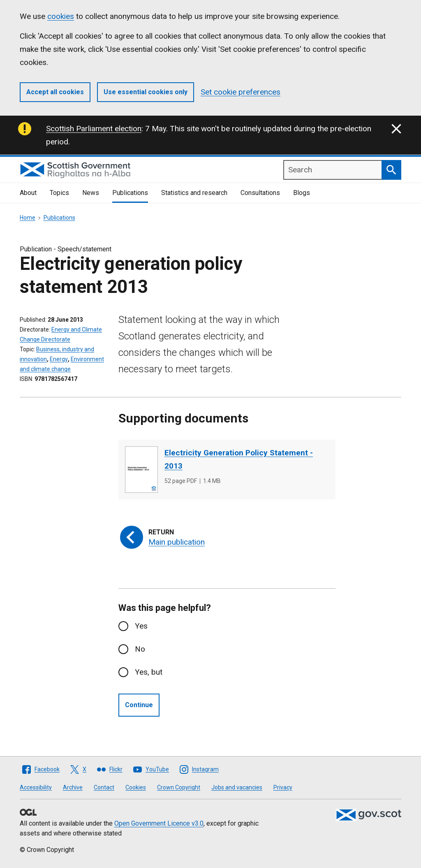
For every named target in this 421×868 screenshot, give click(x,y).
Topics (59, 193)
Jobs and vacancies (237, 787)
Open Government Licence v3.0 (159, 823)
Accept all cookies (55, 92)
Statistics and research (194, 193)
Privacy (283, 787)
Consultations (260, 193)
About (28, 193)
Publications (130, 193)
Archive (73, 787)
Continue (139, 705)
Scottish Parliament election (94, 129)
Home (28, 218)
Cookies (136, 787)
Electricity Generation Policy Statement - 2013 (239, 459)
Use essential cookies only (146, 92)
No (140, 649)
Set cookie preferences (241, 92)
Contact (104, 787)
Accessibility (36, 787)
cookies (61, 16)
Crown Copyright (179, 787)
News (91, 193)
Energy (59, 359)
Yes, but (149, 672)
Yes (141, 626)
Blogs (302, 193)
